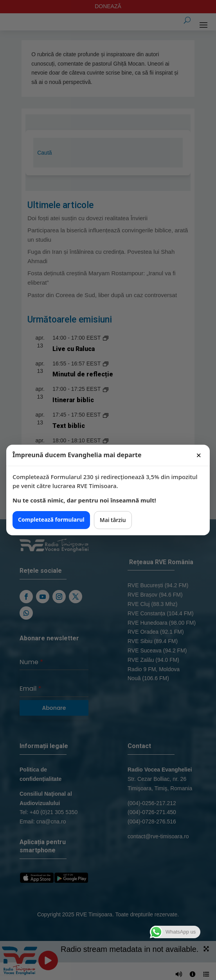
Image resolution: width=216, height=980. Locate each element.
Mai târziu (113, 520)
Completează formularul (51, 519)
